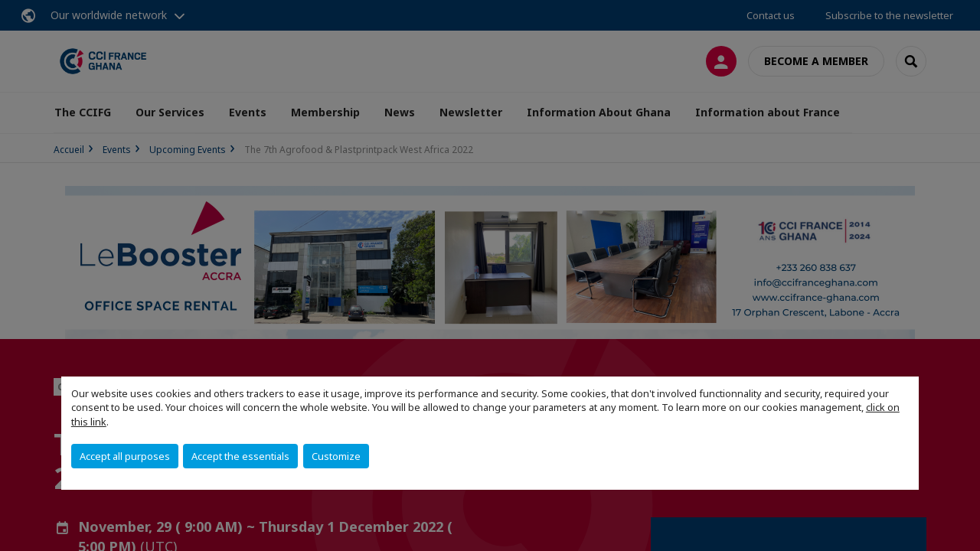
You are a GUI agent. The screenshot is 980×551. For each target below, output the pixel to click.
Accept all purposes (125, 456)
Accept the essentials (240, 456)
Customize (336, 456)
